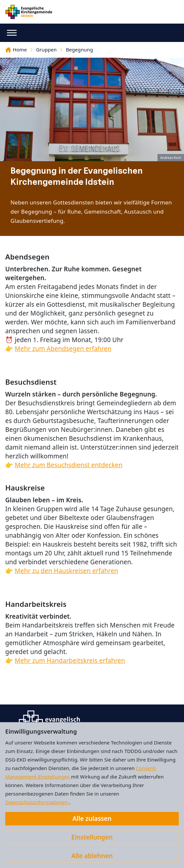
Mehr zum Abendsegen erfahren (63, 349)
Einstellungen (92, 837)
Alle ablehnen (92, 856)
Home (16, 49)
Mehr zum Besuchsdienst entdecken (69, 465)
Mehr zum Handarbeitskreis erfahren (70, 661)
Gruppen (46, 49)
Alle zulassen (92, 819)
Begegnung (79, 49)
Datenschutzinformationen (37, 802)
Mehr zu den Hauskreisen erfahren (66, 571)
